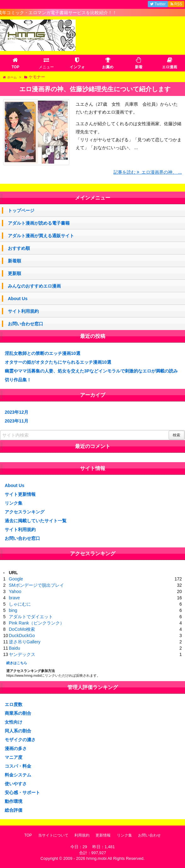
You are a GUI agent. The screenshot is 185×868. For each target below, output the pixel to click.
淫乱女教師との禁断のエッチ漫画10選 (43, 353)
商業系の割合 (18, 713)
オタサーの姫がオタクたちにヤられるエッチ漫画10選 (58, 362)
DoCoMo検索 (22, 629)
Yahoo (15, 591)
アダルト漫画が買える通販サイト (41, 236)
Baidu (14, 648)
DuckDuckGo (22, 636)
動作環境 (14, 801)
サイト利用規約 (23, 311)
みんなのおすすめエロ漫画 (34, 286)
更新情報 (103, 835)
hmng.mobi (96, 858)
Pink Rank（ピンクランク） (37, 623)
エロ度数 (14, 704)
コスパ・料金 (18, 766)
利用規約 (82, 835)
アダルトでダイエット (31, 617)
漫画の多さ (16, 748)
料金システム (18, 775)
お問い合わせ (149, 835)
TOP (28, 835)
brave (14, 598)
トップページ (21, 210)
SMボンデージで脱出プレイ (36, 585)
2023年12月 (17, 412)
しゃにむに (20, 604)
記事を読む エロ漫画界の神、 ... (148, 172)
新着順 (14, 261)
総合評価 (14, 810)
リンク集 (14, 503)
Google (16, 579)
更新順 (14, 273)
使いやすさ (16, 784)
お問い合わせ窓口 (26, 324)
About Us (18, 299)
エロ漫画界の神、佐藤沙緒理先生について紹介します (95, 89)
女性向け (14, 722)
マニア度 (14, 757)
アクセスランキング (25, 512)
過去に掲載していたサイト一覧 (36, 521)
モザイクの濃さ (20, 740)
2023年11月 (17, 421)
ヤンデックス (22, 654)
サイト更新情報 (20, 494)
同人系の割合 (18, 731)
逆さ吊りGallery (25, 642)
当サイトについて (53, 835)
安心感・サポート (22, 792)
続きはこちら (17, 663)
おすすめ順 (19, 248)
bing (13, 610)
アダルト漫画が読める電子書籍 (39, 223)
